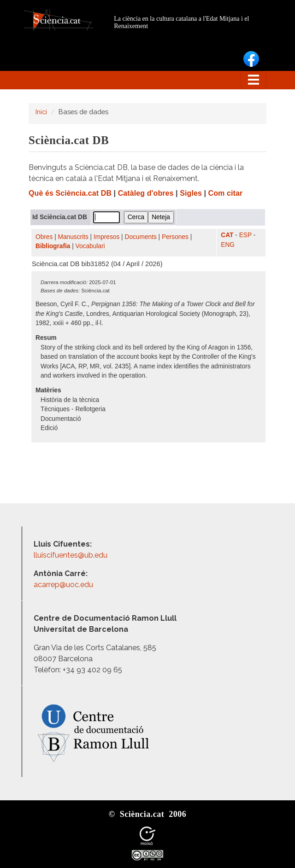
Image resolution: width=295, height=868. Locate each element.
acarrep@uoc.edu (63, 585)
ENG (228, 245)
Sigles (191, 193)
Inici (41, 112)
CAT (227, 235)
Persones (175, 237)
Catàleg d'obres (146, 193)
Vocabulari (90, 246)
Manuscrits (73, 237)
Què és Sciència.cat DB (70, 193)
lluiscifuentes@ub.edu (71, 555)
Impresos (106, 237)
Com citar (226, 193)
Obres (44, 237)
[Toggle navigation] (254, 80)
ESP (245, 235)
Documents (141, 237)
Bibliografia (53, 246)
